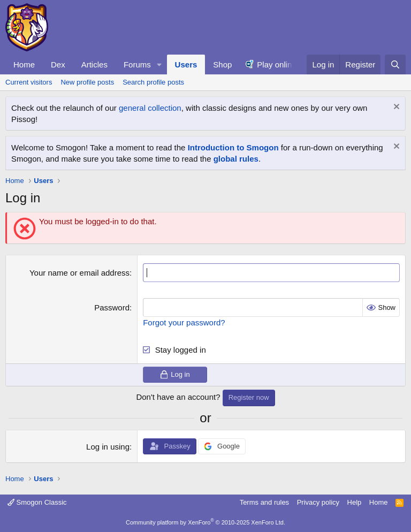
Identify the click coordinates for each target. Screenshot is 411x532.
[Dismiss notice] (395, 108)
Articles (94, 64)
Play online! (278, 64)
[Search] (395, 64)
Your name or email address (79, 273)
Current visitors (29, 82)
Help (355, 502)
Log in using (108, 447)
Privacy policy (318, 502)
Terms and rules (264, 502)
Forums (137, 64)
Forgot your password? (184, 322)
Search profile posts (153, 82)
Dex (58, 64)
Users (186, 64)
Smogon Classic (37, 502)
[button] (159, 64)
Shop (222, 64)
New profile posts (87, 82)
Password (112, 307)
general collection (150, 108)
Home (24, 64)
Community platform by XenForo (205, 522)
